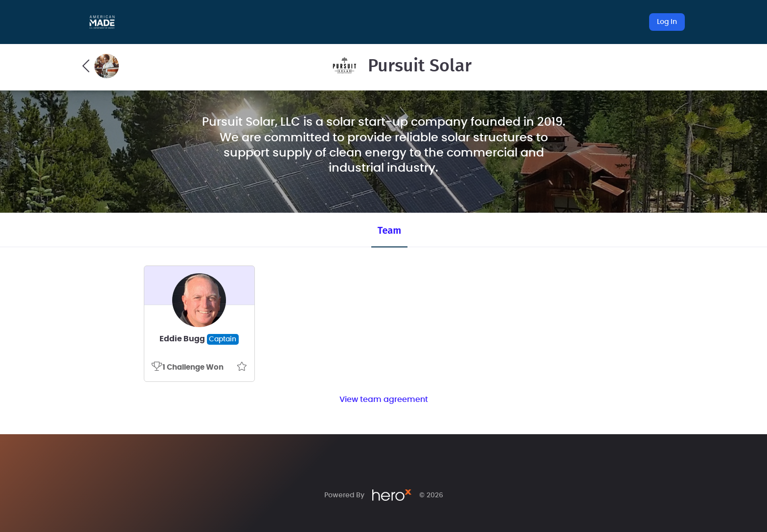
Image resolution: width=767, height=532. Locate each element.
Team (389, 230)
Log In (667, 22)
